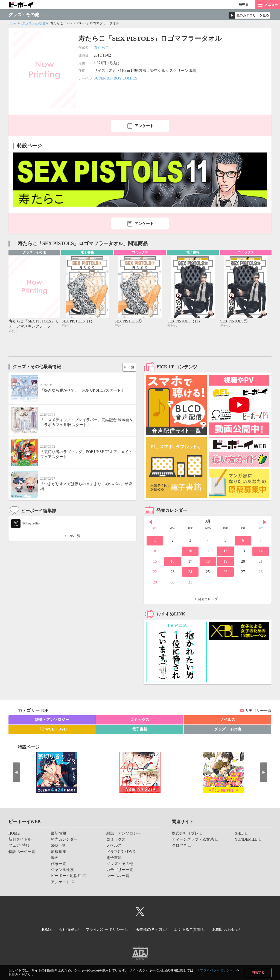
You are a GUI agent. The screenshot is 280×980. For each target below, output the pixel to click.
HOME (14, 834)
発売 (244, 5)
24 (190, 572)
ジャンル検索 (62, 870)
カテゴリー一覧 (258, 711)
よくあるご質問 (191, 929)
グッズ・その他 (33, 23)
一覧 (130, 367)
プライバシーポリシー (216, 970)
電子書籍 (140, 730)
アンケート (144, 126)
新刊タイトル (20, 840)
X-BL (239, 834)
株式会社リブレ (185, 834)
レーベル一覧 (118, 876)
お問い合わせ (230, 929)
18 (208, 562)
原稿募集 (59, 852)
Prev (151, 523)
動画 (55, 858)
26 (225, 572)
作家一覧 (59, 864)
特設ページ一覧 (22, 852)
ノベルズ (227, 720)
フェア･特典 (19, 846)
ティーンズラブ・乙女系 (193, 840)
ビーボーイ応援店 (66, 876)
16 (173, 562)
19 (225, 562)
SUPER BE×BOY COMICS (116, 78)
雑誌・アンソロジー (52, 720)
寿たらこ (101, 47)
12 (225, 551)
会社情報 (63, 929)
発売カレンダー (209, 600)
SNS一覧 (74, 536)
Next (265, 523)
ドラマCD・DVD (52, 730)
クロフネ (179, 846)
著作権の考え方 (150, 929)
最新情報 (59, 834)
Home (12, 23)
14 (261, 551)
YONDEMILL (246, 840)
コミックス (140, 720)
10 (190, 551)
